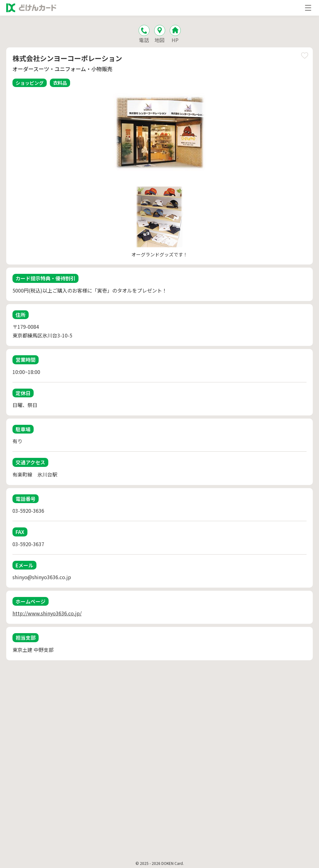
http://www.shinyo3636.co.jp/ (47, 613)
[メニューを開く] (308, 8)
